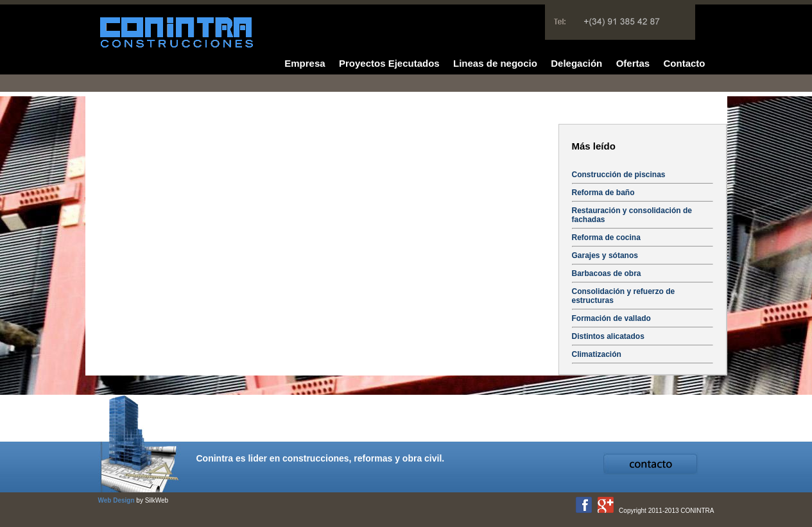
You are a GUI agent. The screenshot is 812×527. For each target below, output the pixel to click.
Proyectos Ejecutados (389, 63)
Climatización (597, 354)
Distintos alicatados (608, 336)
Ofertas (633, 63)
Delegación (576, 63)
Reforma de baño (603, 193)
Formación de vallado (611, 318)
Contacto (685, 63)
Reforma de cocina (606, 238)
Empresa (305, 63)
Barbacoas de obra (607, 273)
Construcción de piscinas (619, 175)
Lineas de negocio (495, 63)
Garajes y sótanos (605, 255)
